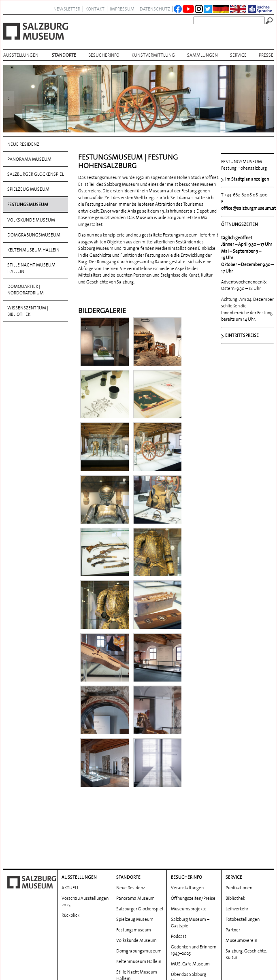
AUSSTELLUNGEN (21, 55)
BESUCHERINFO (104, 55)
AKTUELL (70, 840)
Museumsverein (241, 893)
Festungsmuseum (28, 205)
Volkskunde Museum (31, 220)
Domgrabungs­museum (34, 235)
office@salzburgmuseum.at (248, 208)
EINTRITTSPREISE (242, 335)
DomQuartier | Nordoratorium (26, 290)
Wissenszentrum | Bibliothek (28, 311)
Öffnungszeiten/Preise (193, 851)
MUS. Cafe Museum (190, 916)
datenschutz (155, 9)
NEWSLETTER (67, 9)
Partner (233, 882)
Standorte (64, 55)
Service (238, 55)
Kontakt (95, 9)
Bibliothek (235, 851)
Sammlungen (202, 55)
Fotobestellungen (243, 872)
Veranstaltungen (187, 840)
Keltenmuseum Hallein (33, 250)
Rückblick (70, 868)
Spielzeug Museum (28, 189)
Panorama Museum (29, 159)
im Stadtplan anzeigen (247, 179)
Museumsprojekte (189, 861)
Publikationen (239, 840)
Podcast (179, 889)
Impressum (122, 9)
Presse (266, 55)
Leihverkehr (237, 861)
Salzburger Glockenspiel (36, 174)
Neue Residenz (23, 144)
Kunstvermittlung (153, 55)
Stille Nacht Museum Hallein (31, 268)
